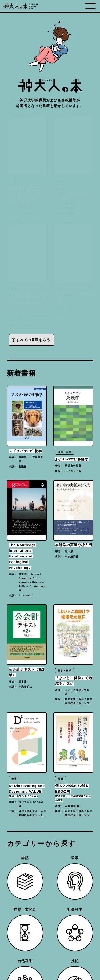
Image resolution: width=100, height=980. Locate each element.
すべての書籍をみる (33, 340)
